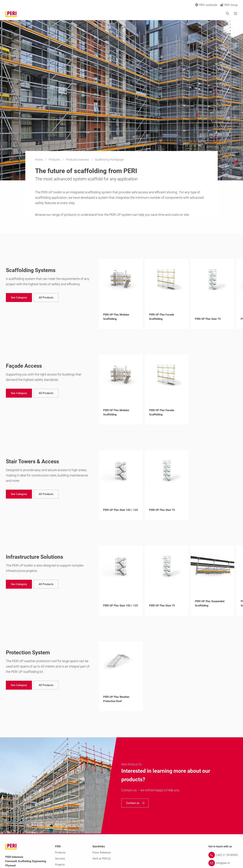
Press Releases (102, 853)
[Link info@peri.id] (223, 863)
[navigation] (19, 298)
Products (55, 160)
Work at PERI (101, 859)
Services (60, 859)
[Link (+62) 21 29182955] (223, 855)
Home (39, 160)
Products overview (78, 160)
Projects (60, 865)
